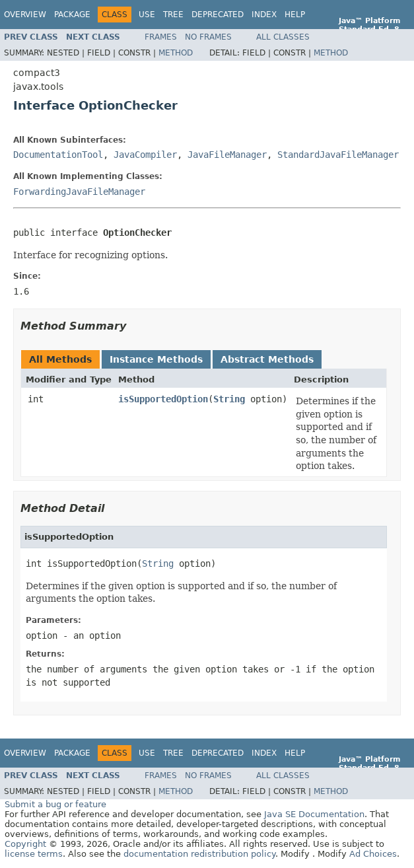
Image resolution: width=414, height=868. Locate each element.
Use (147, 15)
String (229, 399)
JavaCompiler (145, 155)
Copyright (25, 844)
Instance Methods (156, 359)
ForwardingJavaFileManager (79, 192)
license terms (34, 854)
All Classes (283, 37)
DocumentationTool (58, 155)
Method (176, 53)
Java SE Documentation (314, 814)
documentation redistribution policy (199, 854)
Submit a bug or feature (55, 804)
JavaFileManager (227, 155)
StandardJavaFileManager (338, 155)
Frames (161, 37)
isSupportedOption (163, 399)
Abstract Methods (267, 359)
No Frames (208, 37)
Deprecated (218, 15)
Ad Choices (373, 854)
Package (72, 15)
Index (264, 15)
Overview (25, 15)
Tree (173, 15)
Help (295, 15)
